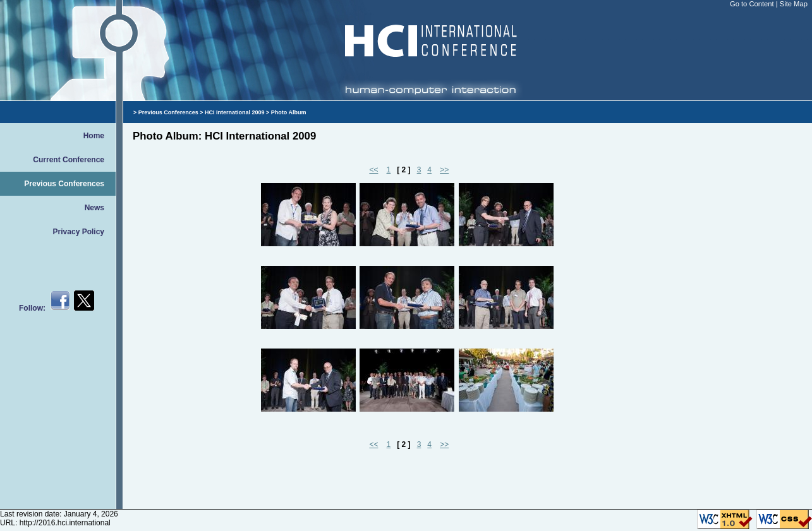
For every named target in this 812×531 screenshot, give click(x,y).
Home (94, 136)
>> (444, 170)
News (94, 208)
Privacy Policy (79, 232)
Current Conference (69, 160)
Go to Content (753, 4)
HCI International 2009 (235, 112)
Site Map (794, 4)
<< (373, 170)
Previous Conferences (64, 184)
